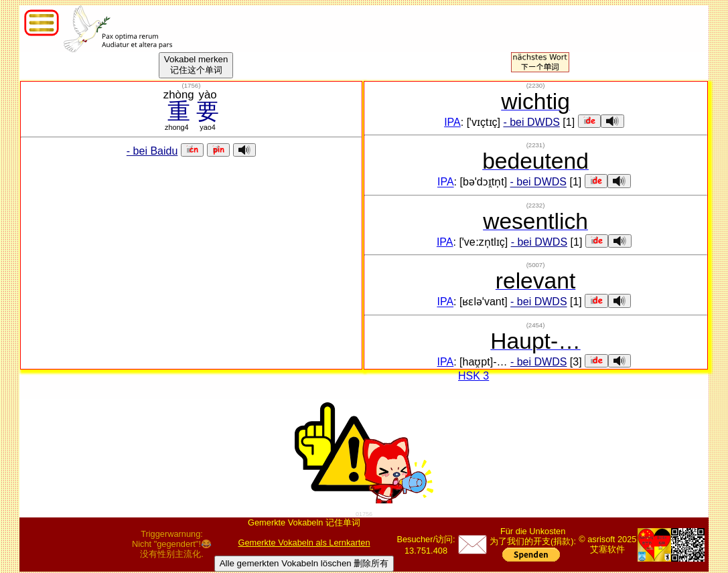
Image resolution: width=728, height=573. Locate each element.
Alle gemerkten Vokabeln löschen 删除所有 (304, 563)
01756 (364, 514)
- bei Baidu (152, 151)
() (192, 85)
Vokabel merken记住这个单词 (196, 65)
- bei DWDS (531, 122)
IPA (452, 122)
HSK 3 (474, 376)
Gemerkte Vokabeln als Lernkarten (304, 543)
